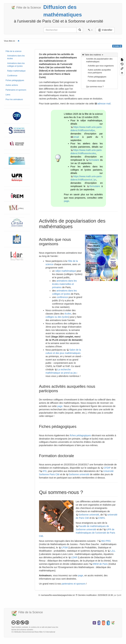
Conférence (12, 76)
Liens (8, 95)
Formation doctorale (96, 81)
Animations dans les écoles (16, 57)
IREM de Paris (100, 564)
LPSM (65, 548)
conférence (62, 297)
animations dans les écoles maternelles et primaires (64, 284)
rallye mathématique (66, 271)
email (76, 137)
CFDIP (107, 468)
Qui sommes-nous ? (95, 87)
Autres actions (12, 85)
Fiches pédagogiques (15, 80)
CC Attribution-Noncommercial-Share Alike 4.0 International (33, 632)
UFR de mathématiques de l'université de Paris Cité (77, 533)
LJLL (113, 551)
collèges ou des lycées (57, 317)
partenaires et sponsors (73, 584)
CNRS (102, 518)
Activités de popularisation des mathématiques (99, 60)
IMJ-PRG (106, 541)
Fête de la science (14, 51)
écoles (68, 314)
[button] (90, 30)
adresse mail (104, 104)
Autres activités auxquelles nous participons (99, 71)
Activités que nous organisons (101, 66)
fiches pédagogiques (80, 435)
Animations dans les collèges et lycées (16, 65)
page (67, 201)
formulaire (94, 160)
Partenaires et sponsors (16, 90)
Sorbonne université (79, 474)
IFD (45, 471)
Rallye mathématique (16, 71)
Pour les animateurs (14, 99)
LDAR (74, 557)
